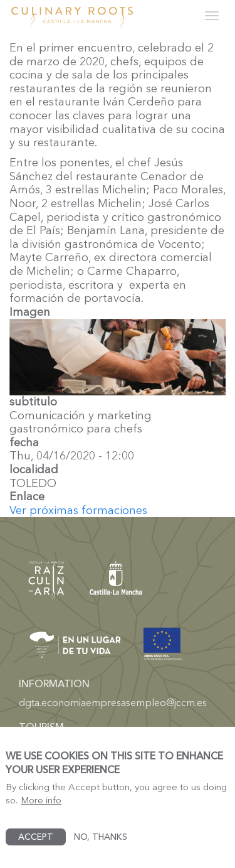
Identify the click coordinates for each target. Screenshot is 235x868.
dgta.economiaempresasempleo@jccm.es (113, 702)
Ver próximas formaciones (78, 510)
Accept (36, 845)
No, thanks (101, 845)
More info (41, 808)
